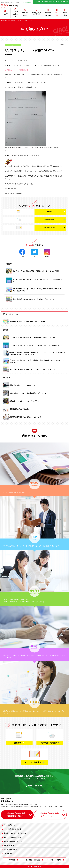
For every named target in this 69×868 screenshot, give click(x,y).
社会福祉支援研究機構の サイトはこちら (50, 815)
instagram (47, 253)
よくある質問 (28, 2)
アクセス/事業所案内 (10, 850)
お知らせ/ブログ (9, 845)
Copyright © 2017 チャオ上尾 (35, 866)
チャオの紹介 (13, 45)
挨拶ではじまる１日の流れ (12, 837)
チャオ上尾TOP (5, 14)
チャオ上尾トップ (9, 825)
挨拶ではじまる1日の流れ (25, 14)
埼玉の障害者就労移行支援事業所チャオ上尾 (10, 2)
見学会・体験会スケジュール (48, 14)
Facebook (22, 253)
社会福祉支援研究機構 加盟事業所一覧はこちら (17, 815)
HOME (2, 21)
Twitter (35, 253)
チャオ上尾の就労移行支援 (15, 14)
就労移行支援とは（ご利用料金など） (36, 14)
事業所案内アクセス (65, 14)
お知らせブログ (57, 14)
